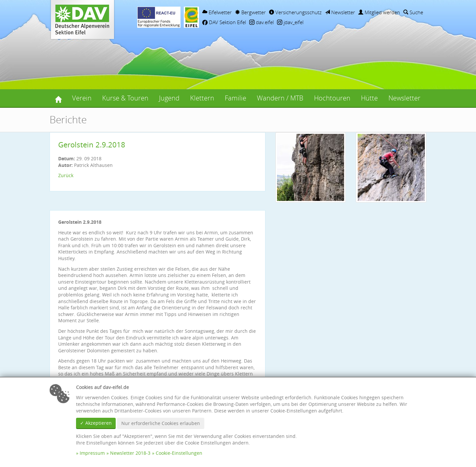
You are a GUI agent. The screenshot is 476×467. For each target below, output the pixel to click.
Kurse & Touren (125, 98)
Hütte (369, 98)
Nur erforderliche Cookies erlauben (161, 423)
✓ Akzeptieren (96, 423)
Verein (82, 98)
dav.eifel (261, 22)
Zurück (66, 175)
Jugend (169, 98)
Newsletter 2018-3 (130, 453)
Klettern (202, 98)
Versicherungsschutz (295, 12)
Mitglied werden (379, 12)
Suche (413, 12)
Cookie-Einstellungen (179, 453)
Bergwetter (250, 12)
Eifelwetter (217, 12)
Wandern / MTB (280, 98)
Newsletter (340, 12)
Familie (236, 98)
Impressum (92, 453)
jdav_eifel (290, 22)
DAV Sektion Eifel (224, 22)
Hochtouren (332, 98)
